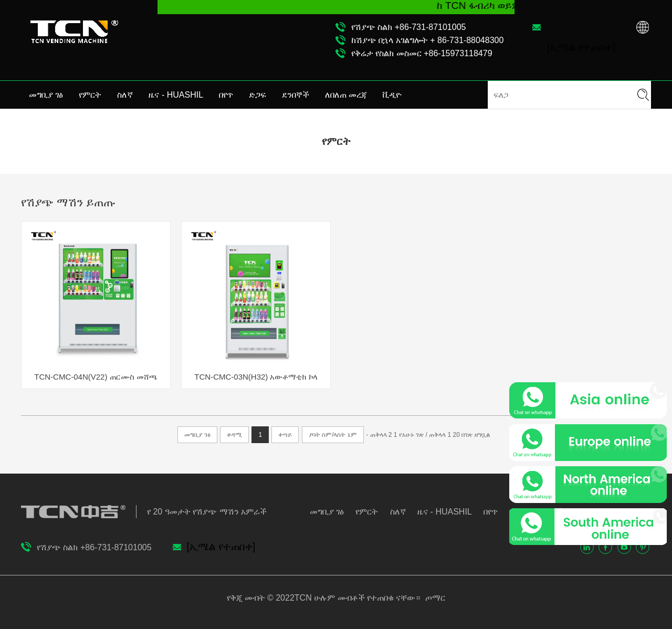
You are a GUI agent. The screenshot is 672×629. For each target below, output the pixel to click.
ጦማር (434, 598)
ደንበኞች (296, 95)
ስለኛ (125, 95)
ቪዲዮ (392, 95)
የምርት (90, 95)
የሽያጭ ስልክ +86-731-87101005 (409, 27)
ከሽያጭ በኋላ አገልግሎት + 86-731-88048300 (427, 40)
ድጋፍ (258, 95)
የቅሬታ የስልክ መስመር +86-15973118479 (422, 53)
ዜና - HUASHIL (176, 95)
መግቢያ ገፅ (46, 95)
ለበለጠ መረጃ (346, 95)
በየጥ (226, 95)
